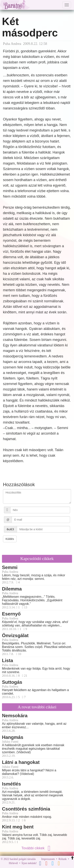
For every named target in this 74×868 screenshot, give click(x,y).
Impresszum (48, 859)
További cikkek (37, 848)
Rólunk (62, 859)
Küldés (10, 539)
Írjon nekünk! (29, 863)
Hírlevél (13, 863)
